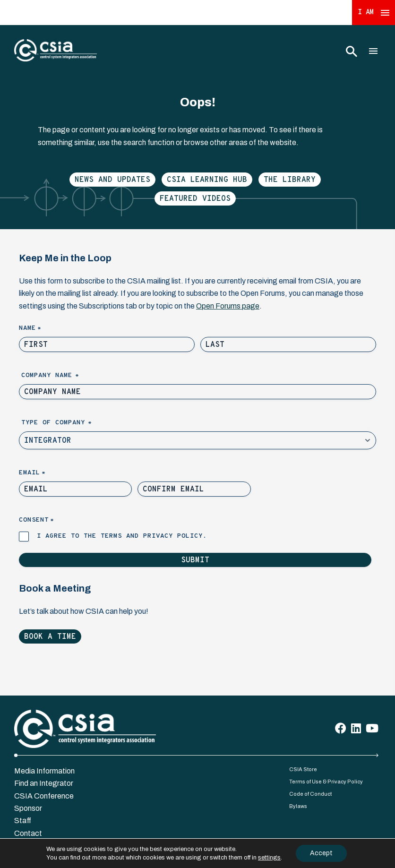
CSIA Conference (44, 796)
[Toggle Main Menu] (373, 51)
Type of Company (73, 423)
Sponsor (28, 808)
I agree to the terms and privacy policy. (122, 536)
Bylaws (298, 806)
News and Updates (112, 180)
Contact (28, 833)
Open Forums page (228, 306)
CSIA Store (303, 769)
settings (269, 858)
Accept (321, 853)
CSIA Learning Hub (207, 180)
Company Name (66, 376)
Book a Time (50, 637)
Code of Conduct (310, 794)
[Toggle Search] (351, 51)
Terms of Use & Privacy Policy (326, 782)
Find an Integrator (44, 783)
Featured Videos (195, 199)
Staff (23, 821)
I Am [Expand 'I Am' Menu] (374, 13)
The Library (290, 180)
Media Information (44, 771)
